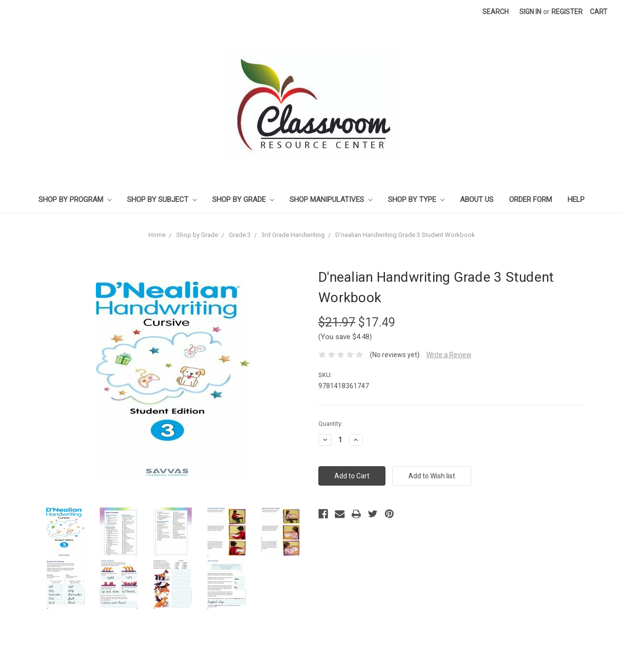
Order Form (531, 200)
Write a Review (449, 355)
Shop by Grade (243, 200)
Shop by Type (416, 200)
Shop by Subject (162, 200)
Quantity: (330, 424)
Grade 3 (240, 235)
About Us (477, 200)
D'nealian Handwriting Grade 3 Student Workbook (405, 235)
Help (576, 200)
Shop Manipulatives (331, 200)
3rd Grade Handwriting (293, 235)
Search (495, 12)
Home (157, 235)
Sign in (530, 12)
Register (567, 12)
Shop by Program (75, 200)
